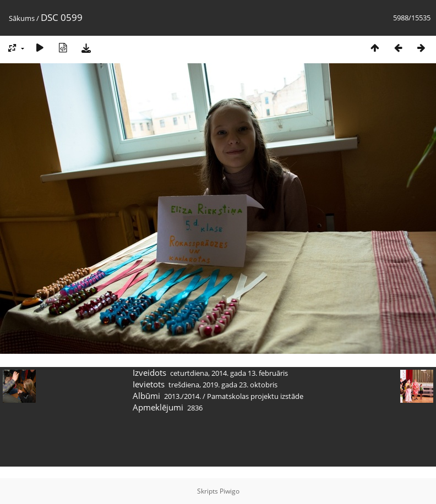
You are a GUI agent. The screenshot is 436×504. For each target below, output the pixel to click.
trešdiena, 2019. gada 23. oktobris (223, 385)
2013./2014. (182, 396)
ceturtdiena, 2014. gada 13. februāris (229, 373)
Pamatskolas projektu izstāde (255, 396)
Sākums (22, 18)
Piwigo (230, 491)
